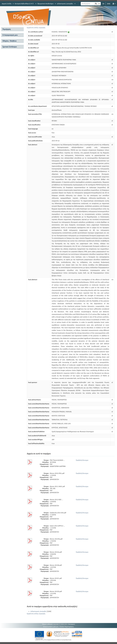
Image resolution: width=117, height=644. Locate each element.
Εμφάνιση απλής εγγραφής (36, 28)
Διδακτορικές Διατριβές (65, 4)
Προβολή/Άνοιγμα (82, 460)
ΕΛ (103, 4)
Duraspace (72, 624)
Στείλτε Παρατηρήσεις (67, 627)
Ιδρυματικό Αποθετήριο (45, 4)
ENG (109, 4)
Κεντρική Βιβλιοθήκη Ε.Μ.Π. (24, 4)
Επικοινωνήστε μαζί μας (51, 627)
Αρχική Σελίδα (7, 4)
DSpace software (47, 624)
